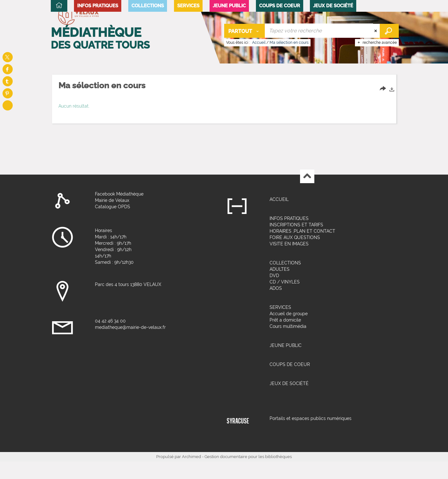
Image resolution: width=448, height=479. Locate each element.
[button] (98, 75)
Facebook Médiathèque (119, 211)
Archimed (191, 474)
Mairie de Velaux (112, 218)
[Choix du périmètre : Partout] (245, 31)
